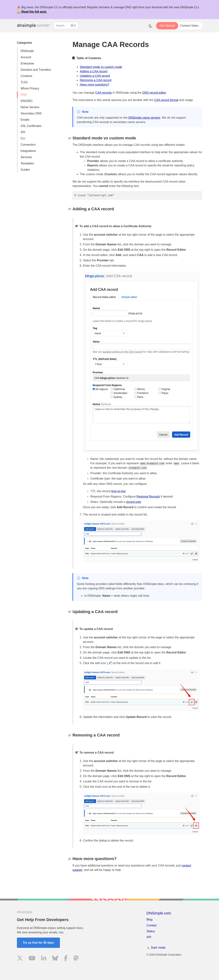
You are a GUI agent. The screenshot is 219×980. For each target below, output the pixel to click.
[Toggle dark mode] (151, 26)
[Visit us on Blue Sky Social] (55, 959)
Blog (150, 919)
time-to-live (118, 491)
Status (151, 931)
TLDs (24, 82)
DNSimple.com (159, 913)
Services (26, 157)
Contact (152, 925)
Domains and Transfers (36, 70)
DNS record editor (154, 93)
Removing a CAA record (96, 80)
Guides (25, 170)
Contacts (26, 76)
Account (26, 57)
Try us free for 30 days (38, 943)
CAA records (103, 93)
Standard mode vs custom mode (101, 67)
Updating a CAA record (95, 76)
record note (133, 502)
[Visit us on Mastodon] (76, 959)
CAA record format (166, 100)
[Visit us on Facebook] (66, 959)
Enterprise (27, 63)
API (23, 132)
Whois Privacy (30, 88)
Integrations (28, 151)
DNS (24, 95)
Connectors (28, 145)
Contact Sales (189, 26)
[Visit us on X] (20, 959)
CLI (23, 138)
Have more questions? (94, 85)
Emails (25, 120)
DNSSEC (27, 101)
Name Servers (30, 107)
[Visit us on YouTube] (32, 959)
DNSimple (27, 51)
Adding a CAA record (93, 71)
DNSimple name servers (144, 118)
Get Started (167, 26)
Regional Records (148, 497)
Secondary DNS (31, 113)
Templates (27, 163)
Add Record (125, 507)
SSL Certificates (31, 126)
